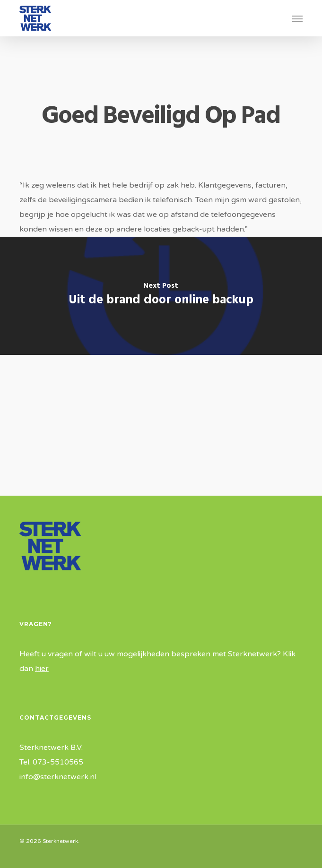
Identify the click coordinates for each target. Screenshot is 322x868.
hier (42, 669)
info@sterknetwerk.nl (58, 777)
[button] (297, 18)
